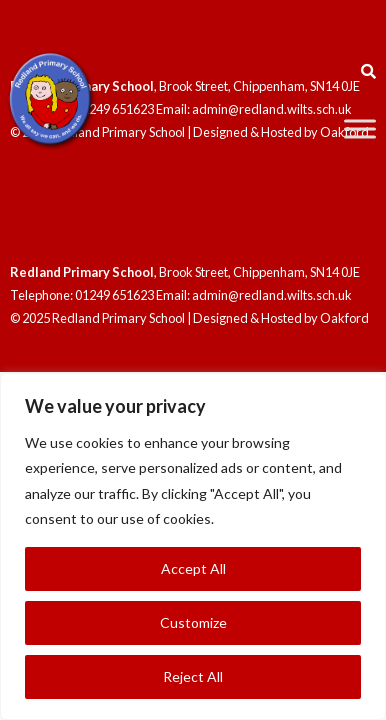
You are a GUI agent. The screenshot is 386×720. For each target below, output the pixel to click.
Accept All (193, 568)
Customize (193, 622)
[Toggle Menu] (360, 128)
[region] (193, 546)
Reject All (193, 676)
